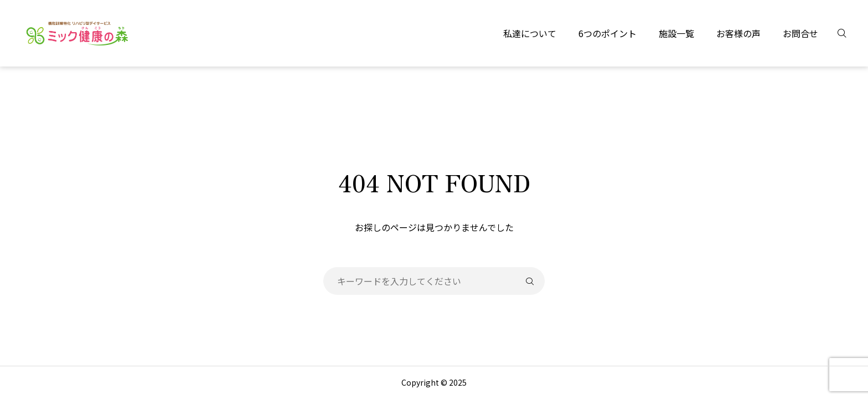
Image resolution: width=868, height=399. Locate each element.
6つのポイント (608, 33)
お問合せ (800, 33)
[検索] (849, 33)
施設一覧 (676, 33)
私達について (530, 33)
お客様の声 (738, 33)
